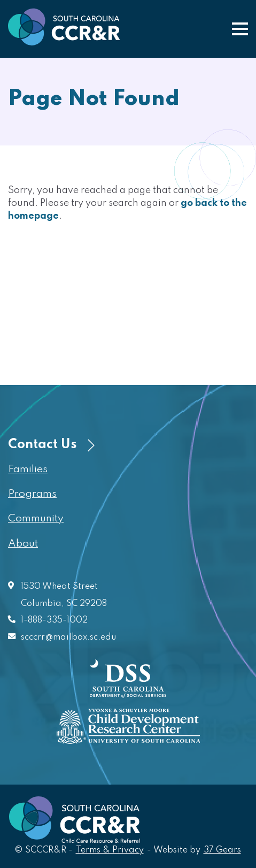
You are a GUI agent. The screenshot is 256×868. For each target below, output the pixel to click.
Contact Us (51, 445)
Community (36, 519)
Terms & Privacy (110, 850)
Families (28, 470)
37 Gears (223, 850)
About (23, 544)
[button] (240, 29)
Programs (32, 494)
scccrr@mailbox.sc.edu (68, 637)
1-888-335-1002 (54, 620)
